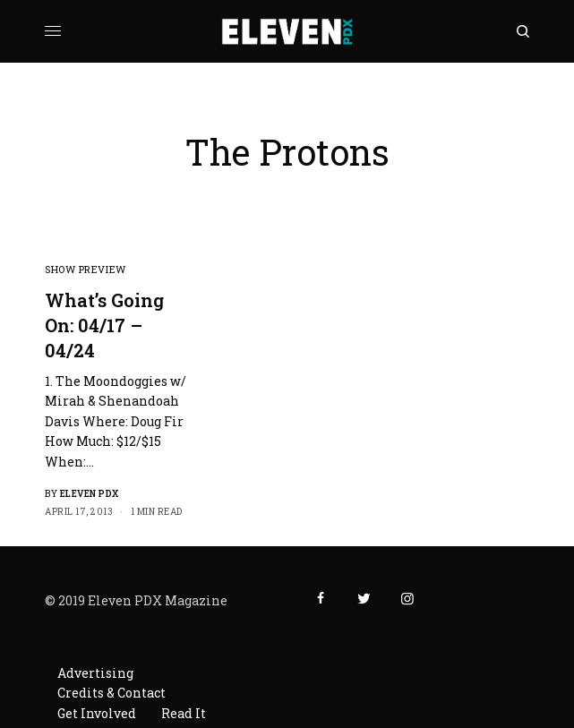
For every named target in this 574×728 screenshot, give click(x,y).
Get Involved (97, 713)
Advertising (95, 673)
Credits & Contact (111, 693)
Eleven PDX (90, 494)
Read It (184, 713)
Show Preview (86, 269)
